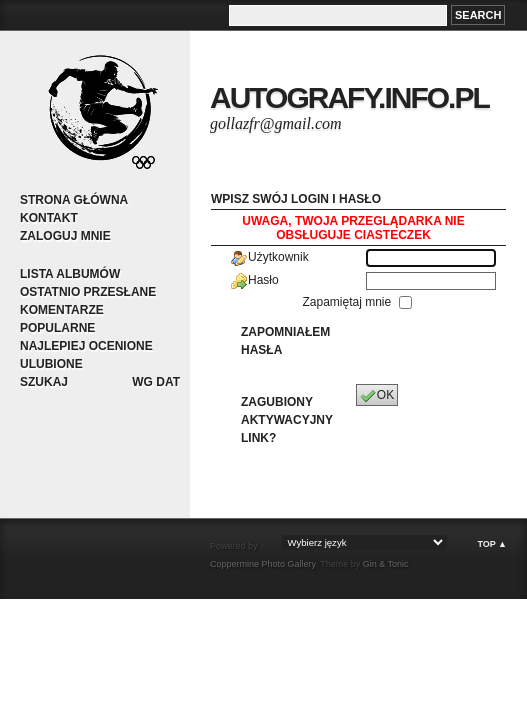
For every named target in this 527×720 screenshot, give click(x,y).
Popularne (57, 328)
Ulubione (51, 364)
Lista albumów (70, 274)
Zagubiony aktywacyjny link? (287, 420)
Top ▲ (492, 544)
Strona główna (74, 200)
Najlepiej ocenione (86, 346)
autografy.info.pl (349, 97)
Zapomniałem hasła (285, 341)
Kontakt (49, 218)
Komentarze (62, 310)
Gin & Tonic (386, 564)
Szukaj (44, 382)
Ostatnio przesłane (88, 292)
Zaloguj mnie (65, 236)
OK (377, 396)
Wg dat (156, 382)
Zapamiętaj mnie (348, 302)
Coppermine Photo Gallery (262, 564)
